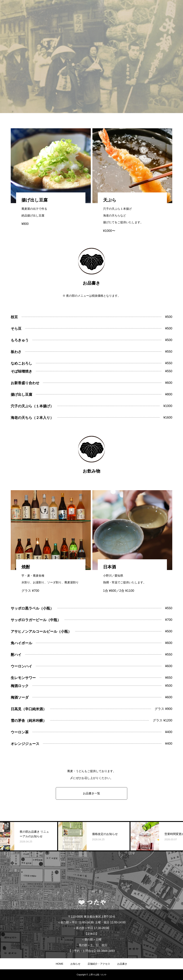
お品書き (122, 964)
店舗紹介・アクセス (99, 964)
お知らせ (75, 964)
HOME (60, 964)
